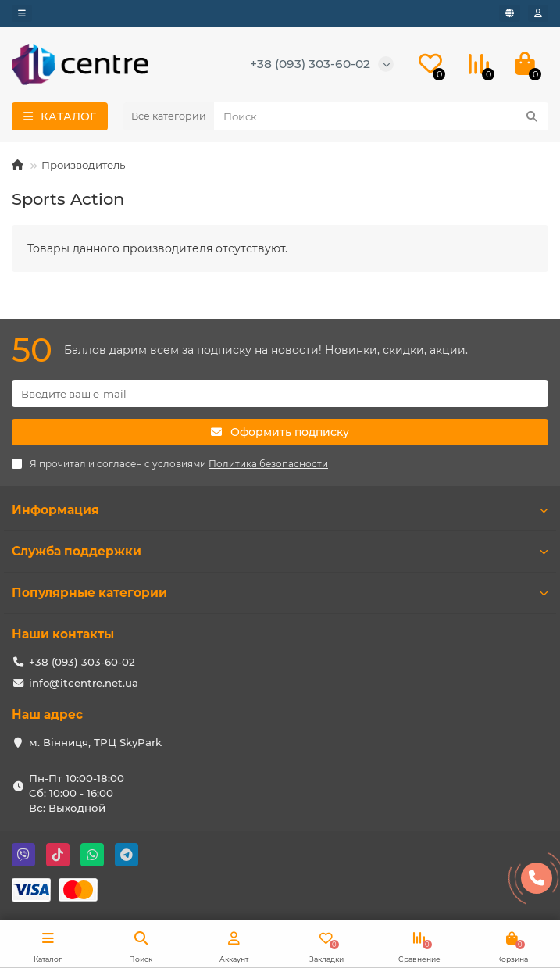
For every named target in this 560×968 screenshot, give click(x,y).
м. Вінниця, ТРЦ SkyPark (95, 742)
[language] (510, 13)
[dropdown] (22, 13)
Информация (280, 510)
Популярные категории (280, 593)
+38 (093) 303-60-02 (310, 64)
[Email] (280, 394)
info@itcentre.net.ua (84, 683)
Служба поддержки (280, 551)
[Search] (381, 116)
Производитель (83, 165)
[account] (538, 13)
